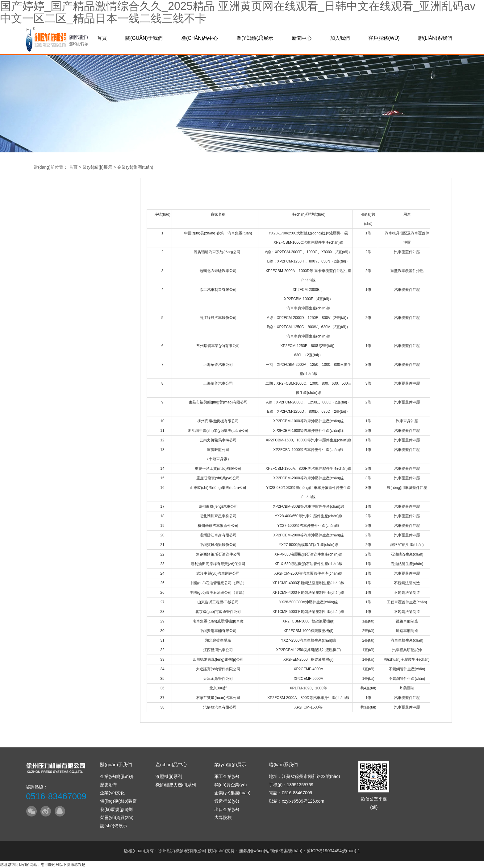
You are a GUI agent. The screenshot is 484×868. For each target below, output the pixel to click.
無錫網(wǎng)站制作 (259, 851)
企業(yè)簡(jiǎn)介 (117, 776)
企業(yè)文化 (112, 793)
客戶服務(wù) (384, 38)
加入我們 (340, 38)
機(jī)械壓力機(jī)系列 (176, 785)
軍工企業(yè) (227, 776)
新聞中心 (302, 38)
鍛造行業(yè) (227, 801)
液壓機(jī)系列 (169, 776)
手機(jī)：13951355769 (291, 785)
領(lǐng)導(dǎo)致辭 (119, 801)
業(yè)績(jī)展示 (255, 38)
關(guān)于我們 (144, 38)
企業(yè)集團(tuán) (135, 167)
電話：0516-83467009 (290, 793)
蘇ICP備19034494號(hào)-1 (333, 851)
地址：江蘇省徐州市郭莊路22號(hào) (304, 776)
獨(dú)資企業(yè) (230, 785)
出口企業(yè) (227, 809)
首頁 (102, 38)
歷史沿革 (109, 785)
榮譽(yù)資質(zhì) (117, 817)
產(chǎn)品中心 (200, 38)
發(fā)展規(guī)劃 (116, 809)
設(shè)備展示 (114, 826)
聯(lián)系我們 (435, 38)
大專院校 (223, 817)
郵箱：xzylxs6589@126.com (296, 801)
